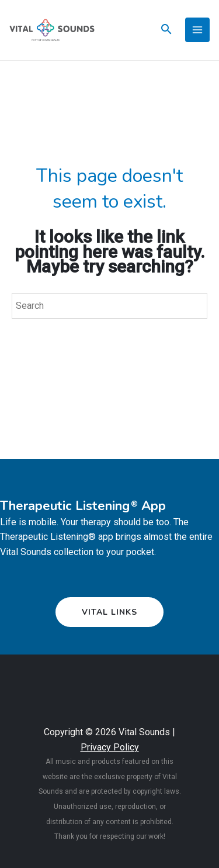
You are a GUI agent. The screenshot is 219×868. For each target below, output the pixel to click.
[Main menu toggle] (197, 30)
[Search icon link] (166, 30)
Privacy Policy (110, 747)
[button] (109, 612)
